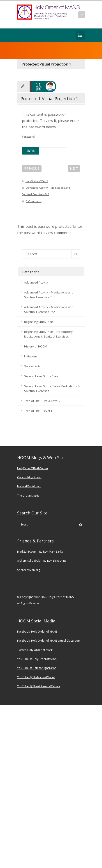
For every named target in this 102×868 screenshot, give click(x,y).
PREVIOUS (32, 168)
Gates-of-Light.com (29, 477)
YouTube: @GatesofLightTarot (36, 668)
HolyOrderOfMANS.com (32, 468)
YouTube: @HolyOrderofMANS (37, 659)
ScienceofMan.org (29, 570)
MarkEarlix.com (27, 552)
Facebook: (24, 632)
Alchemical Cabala (29, 561)
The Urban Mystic (28, 496)
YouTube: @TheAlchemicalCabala (39, 686)
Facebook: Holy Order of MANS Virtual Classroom (49, 641)
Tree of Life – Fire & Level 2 (42, 401)
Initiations (31, 356)
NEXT (74, 168)
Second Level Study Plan (41, 376)
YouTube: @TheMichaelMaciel (36, 677)
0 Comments (34, 201)
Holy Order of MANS (44, 632)
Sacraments (32, 366)
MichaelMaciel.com (29, 486)
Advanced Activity (36, 282)
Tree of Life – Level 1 (38, 411)
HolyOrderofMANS (37, 181)
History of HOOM (36, 346)
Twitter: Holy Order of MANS (35, 650)
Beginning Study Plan (39, 322)
